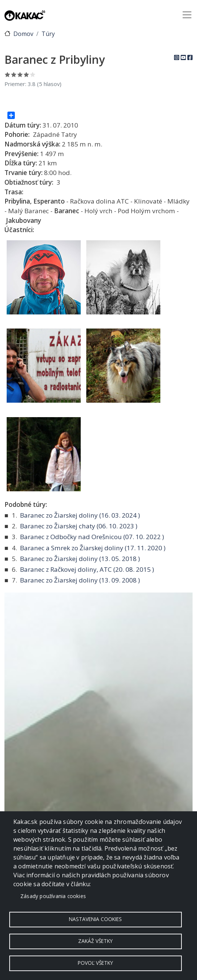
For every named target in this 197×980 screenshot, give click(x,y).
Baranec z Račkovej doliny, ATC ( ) (87, 569)
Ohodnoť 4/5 (26, 74)
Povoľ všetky (95, 963)
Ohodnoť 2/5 (14, 74)
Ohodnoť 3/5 (20, 74)
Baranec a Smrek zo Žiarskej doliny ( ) (93, 548)
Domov (23, 34)
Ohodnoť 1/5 (8, 74)
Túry (48, 34)
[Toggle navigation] (187, 15)
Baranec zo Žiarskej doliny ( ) (80, 515)
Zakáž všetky (95, 941)
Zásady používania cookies (53, 896)
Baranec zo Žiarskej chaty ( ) (79, 526)
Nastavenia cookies (95, 919)
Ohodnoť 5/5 (33, 74)
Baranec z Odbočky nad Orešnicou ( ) (92, 537)
